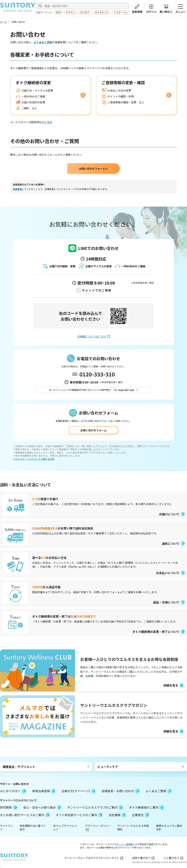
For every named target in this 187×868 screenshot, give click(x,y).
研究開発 (8, 807)
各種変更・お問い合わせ (120, 791)
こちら (48, 122)
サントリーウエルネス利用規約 (133, 827)
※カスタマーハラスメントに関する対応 (34, 459)
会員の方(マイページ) (78, 791)
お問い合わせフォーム (93, 430)
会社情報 (117, 815)
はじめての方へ (13, 791)
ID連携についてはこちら (94, 336)
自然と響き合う (143, 858)
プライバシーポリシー (98, 827)
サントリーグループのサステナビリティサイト (94, 858)
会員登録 (17, 189)
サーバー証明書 (125, 844)
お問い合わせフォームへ (93, 169)
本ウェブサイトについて (65, 827)
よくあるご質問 (43, 42)
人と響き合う (173, 858)
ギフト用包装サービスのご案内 (79, 815)
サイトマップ (7, 827)
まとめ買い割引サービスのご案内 (25, 815)
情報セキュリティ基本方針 (169, 827)
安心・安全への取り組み (42, 807)
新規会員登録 (43, 791)
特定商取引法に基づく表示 (33, 827)
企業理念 (140, 815)
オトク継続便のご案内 (146, 807)
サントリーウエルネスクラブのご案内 (95, 807)
